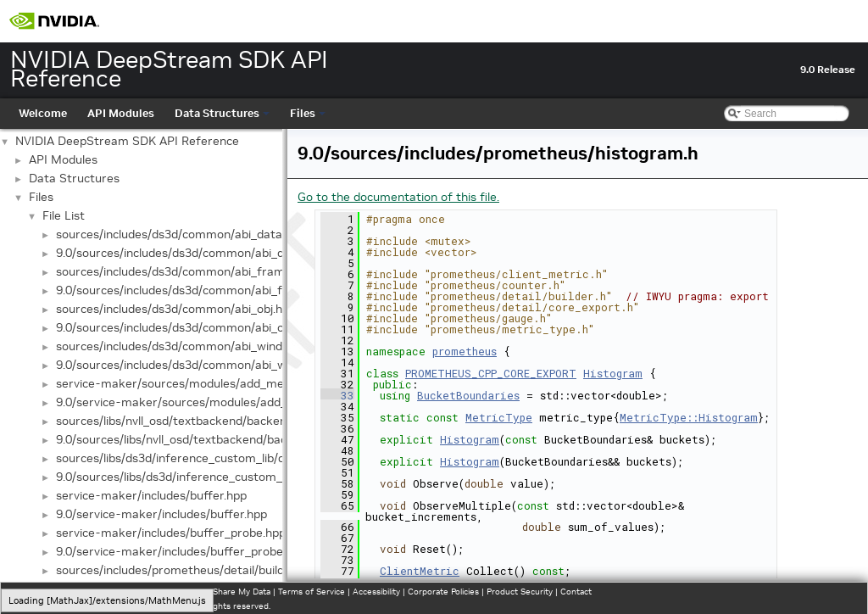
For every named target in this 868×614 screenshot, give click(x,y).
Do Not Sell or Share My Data (213, 592)
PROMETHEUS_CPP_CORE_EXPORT (491, 373)
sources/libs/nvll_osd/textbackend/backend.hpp (186, 421)
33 (337, 395)
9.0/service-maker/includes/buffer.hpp (161, 514)
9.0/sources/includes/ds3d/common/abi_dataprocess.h (206, 253)
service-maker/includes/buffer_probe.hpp (171, 533)
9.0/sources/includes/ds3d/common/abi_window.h (192, 365)
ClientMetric (420, 571)
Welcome (43, 113)
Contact (576, 592)
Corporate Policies (443, 592)
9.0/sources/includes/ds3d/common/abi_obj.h (179, 327)
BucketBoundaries (468, 395)
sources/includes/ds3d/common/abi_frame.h (178, 271)
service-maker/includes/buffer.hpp (151, 495)
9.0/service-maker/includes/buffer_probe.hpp (181, 551)
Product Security (520, 592)
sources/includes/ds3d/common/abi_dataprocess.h (195, 234)
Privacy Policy (39, 592)
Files (308, 113)
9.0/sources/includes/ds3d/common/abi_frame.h (189, 290)
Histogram (613, 373)
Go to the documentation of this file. (398, 197)
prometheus (465, 351)
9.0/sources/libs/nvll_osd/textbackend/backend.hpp (196, 439)
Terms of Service (312, 592)
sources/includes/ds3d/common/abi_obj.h (169, 309)
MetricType (499, 417)
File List (64, 215)
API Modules (121, 113)
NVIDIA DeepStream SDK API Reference (127, 141)
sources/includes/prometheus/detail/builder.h (180, 570)
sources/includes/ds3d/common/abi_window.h (181, 346)
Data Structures (222, 113)
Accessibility (376, 592)
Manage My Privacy (110, 592)
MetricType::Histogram (689, 417)
